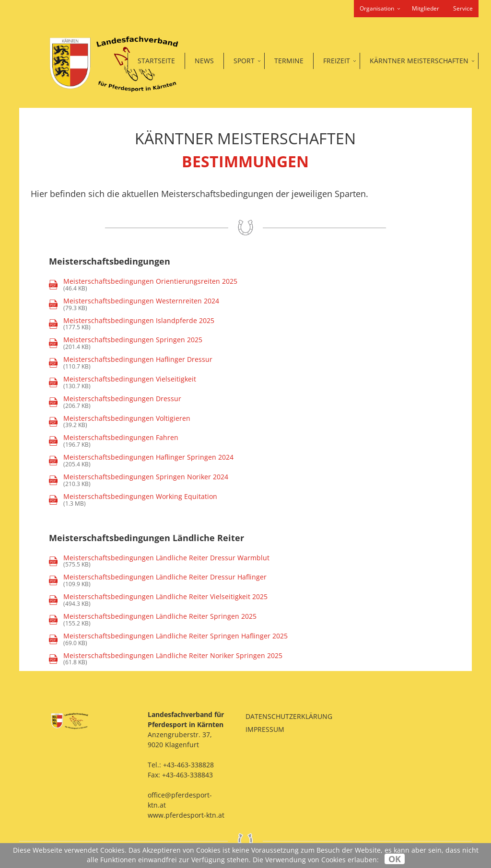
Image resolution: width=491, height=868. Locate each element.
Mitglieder (426, 8)
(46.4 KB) (143, 285)
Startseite (156, 61)
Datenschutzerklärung (289, 716)
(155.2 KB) (153, 620)
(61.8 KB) (166, 659)
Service (463, 8)
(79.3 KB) (134, 305)
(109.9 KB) (158, 581)
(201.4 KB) (126, 343)
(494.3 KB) (158, 600)
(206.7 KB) (115, 402)
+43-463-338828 (188, 765)
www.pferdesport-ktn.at (186, 815)
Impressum (265, 729)
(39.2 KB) (120, 422)
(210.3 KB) (139, 480)
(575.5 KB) (159, 561)
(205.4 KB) (141, 461)
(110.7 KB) (131, 363)
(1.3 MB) (133, 500)
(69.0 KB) (168, 640)
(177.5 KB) (132, 324)
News (204, 61)
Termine (289, 61)
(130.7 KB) (123, 383)
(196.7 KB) (114, 441)
